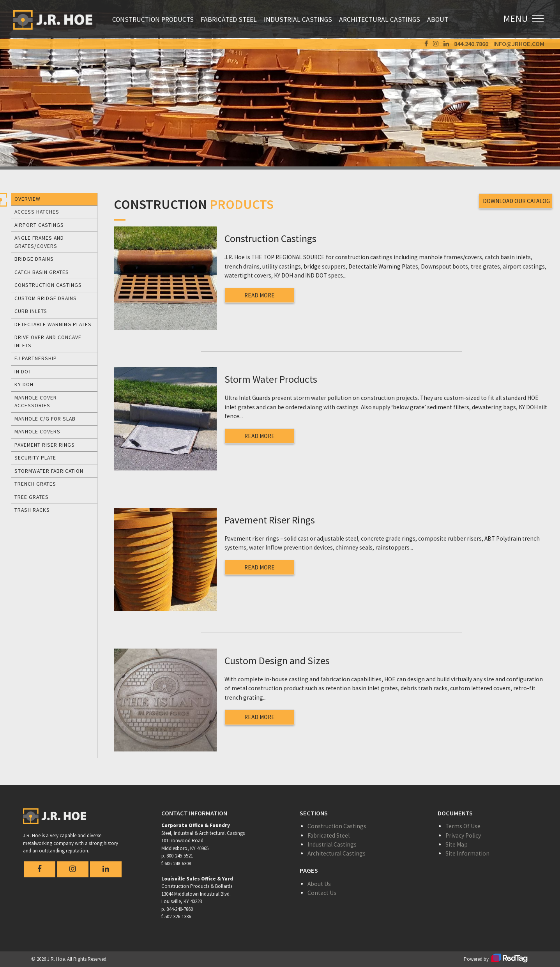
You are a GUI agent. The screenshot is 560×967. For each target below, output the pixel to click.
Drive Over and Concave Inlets (48, 341)
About (438, 19)
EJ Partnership (36, 358)
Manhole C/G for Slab (45, 419)
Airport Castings (39, 225)
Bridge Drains (34, 259)
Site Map (457, 844)
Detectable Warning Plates (53, 324)
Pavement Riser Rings (45, 445)
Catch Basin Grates (42, 272)
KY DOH (24, 385)
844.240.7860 (471, 44)
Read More (260, 295)
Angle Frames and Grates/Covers (39, 242)
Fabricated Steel (229, 19)
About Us (319, 884)
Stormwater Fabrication (49, 471)
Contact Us (322, 893)
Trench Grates (35, 484)
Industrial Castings (298, 19)
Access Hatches (37, 212)
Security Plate (35, 458)
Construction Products (153, 19)
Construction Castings (48, 285)
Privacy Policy (463, 835)
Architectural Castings (380, 19)
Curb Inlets (31, 311)
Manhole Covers (37, 432)
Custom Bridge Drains (46, 298)
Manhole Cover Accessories (36, 402)
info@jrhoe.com (519, 44)
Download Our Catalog (517, 201)
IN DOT (23, 372)
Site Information (467, 853)
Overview (27, 199)
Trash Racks (32, 510)
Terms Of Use (463, 826)
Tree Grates (32, 497)
